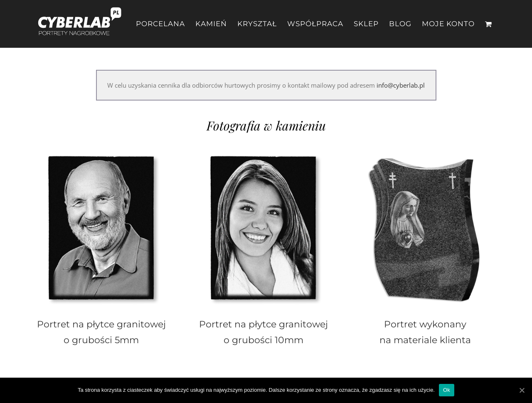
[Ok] (522, 390)
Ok (447, 390)
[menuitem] (166, 24)
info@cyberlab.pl (401, 85)
